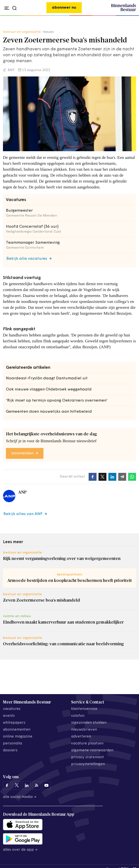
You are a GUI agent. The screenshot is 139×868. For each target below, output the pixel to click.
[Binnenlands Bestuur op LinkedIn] (27, 785)
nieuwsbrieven (84, 730)
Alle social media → (20, 797)
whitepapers (14, 723)
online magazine (18, 737)
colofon (78, 716)
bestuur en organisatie (22, 32)
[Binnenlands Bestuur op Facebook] (7, 785)
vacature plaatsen (87, 744)
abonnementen (17, 730)
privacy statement (88, 757)
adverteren (81, 737)
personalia (12, 744)
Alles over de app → (20, 850)
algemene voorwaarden (92, 750)
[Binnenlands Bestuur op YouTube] (46, 785)
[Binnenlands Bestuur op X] (17, 785)
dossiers (10, 750)
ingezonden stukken (89, 723)
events (9, 716)
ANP (11, 70)
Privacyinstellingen (88, 764)
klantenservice (84, 709)
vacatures (12, 709)
